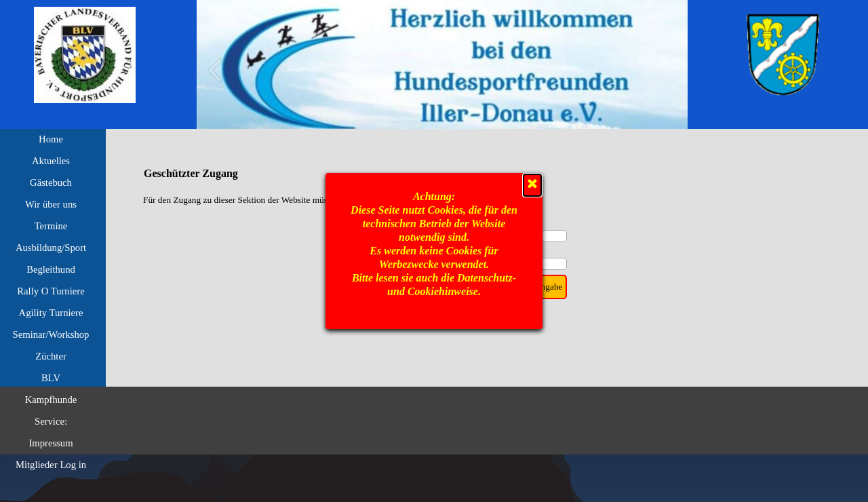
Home (51, 139)
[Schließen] (532, 185)
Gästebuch (51, 182)
